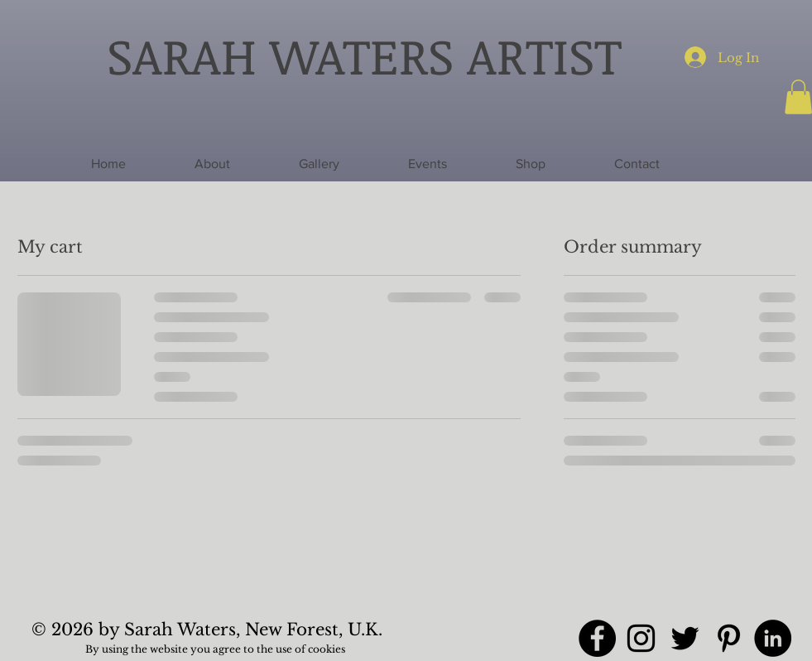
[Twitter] (685, 638)
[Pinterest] (729, 638)
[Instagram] (641, 638)
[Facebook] (597, 638)
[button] (531, 164)
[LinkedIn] (773, 638)
